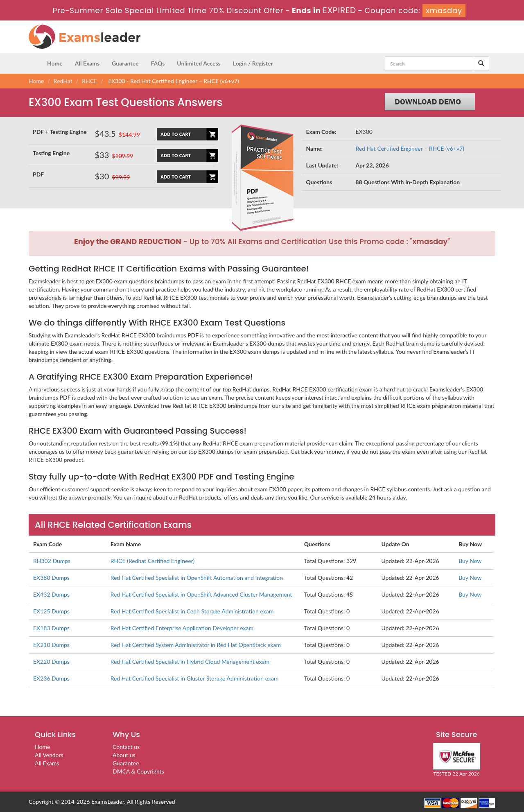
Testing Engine (51, 153)
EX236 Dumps (51, 678)
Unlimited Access (199, 63)
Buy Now (470, 561)
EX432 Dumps (51, 594)
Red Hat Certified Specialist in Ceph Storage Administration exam (192, 611)
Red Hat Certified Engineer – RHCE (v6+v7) (410, 148)
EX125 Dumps (51, 611)
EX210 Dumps (51, 645)
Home (55, 63)
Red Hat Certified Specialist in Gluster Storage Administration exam (195, 678)
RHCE (89, 81)
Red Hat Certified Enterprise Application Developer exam (182, 628)
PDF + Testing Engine (60, 132)
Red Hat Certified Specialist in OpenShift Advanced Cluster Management (201, 594)
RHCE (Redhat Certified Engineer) (153, 561)
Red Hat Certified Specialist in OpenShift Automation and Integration (197, 578)
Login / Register (253, 63)
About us (124, 755)
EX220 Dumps (51, 662)
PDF (38, 174)
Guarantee (125, 63)
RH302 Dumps (52, 561)
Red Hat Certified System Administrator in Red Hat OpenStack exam (196, 645)
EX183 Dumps (51, 628)
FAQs (158, 63)
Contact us (126, 747)
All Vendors (49, 755)
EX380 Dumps (51, 578)
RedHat (63, 81)
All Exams (87, 63)
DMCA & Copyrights (138, 771)
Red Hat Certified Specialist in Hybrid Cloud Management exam (190, 662)
